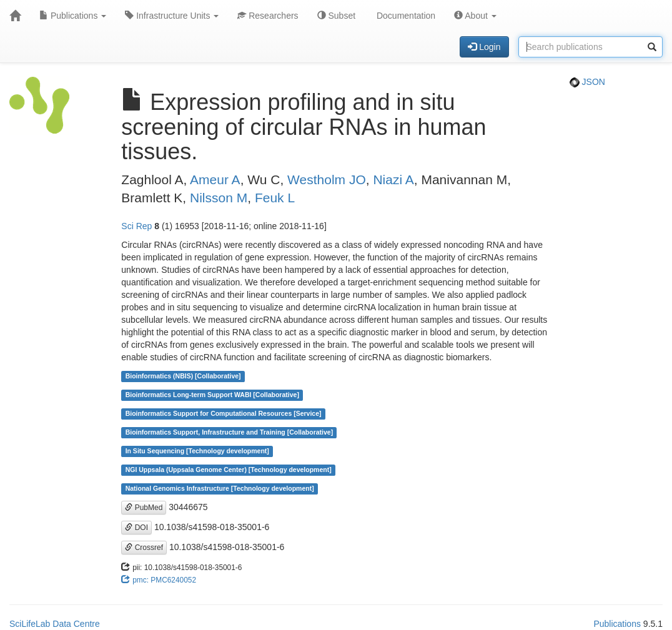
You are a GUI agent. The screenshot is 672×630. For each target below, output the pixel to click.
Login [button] (484, 47)
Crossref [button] (144, 548)
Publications (73, 16)
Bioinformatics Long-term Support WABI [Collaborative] (212, 395)
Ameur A (215, 180)
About (475, 16)
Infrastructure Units (172, 16)
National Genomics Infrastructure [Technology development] (220, 489)
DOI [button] (136, 528)
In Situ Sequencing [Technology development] (197, 451)
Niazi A (393, 180)
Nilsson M (219, 198)
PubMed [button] (144, 508)
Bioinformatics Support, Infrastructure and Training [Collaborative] (230, 433)
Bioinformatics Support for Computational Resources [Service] (224, 414)
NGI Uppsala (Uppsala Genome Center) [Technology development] (229, 470)
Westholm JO (327, 180)
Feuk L (275, 198)
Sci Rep (136, 226)
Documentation (405, 16)
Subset (336, 16)
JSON (587, 82)
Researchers (268, 16)
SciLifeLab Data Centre (55, 624)
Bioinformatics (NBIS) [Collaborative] (183, 377)
